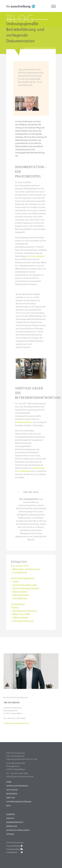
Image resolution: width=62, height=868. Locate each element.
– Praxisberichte (19, 573)
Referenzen (12, 794)
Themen (15, 608)
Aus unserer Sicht (20, 566)
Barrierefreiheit (15, 822)
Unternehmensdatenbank (19, 802)
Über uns (11, 798)
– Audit (15, 582)
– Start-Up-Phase (19, 598)
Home (9, 782)
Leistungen (12, 790)
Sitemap (10, 834)
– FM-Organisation (20, 595)
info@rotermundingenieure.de (16, 723)
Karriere (10, 814)
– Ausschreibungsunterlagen (25, 588)
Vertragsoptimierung (17, 786)
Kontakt (10, 818)
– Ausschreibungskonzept (24, 585)
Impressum (12, 826)
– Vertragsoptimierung (22, 621)
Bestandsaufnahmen (24, 422)
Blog (9, 806)
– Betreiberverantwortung (24, 611)
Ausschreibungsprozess (23, 578)
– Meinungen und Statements (26, 569)
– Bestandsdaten (19, 592)
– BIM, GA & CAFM (20, 614)
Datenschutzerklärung (18, 830)
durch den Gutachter (36, 256)
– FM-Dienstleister (20, 618)
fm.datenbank (18, 604)
